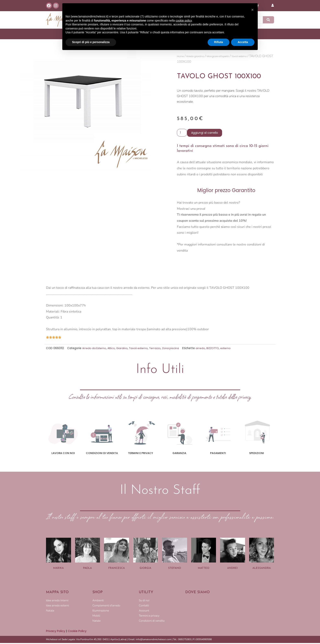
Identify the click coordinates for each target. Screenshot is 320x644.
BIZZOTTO (218, 349)
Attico (113, 349)
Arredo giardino (201, 56)
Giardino (124, 349)
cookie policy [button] (184, 21)
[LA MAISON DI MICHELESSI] (230, 612)
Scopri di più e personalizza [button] (91, 42)
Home (182, 56)
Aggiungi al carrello (205, 134)
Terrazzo (159, 349)
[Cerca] (268, 20)
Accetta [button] (243, 42)
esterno (231, 349)
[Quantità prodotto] (182, 133)
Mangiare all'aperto (232, 56)
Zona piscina (175, 349)
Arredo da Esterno (95, 349)
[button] (252, 10)
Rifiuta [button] (219, 42)
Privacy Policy (56, 632)
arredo (205, 349)
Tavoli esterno (141, 349)
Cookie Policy (79, 632)
